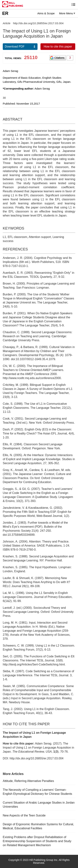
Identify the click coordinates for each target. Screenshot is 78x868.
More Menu (66, 13)
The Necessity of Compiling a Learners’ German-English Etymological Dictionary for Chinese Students (37, 792)
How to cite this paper (58, 47)
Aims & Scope (46, 13)
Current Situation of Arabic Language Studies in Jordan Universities (39, 805)
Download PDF (15, 47)
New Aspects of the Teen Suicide (24, 815)
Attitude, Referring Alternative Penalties (28, 781)
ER (5, 13)
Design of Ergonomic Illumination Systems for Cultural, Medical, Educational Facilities (38, 826)
